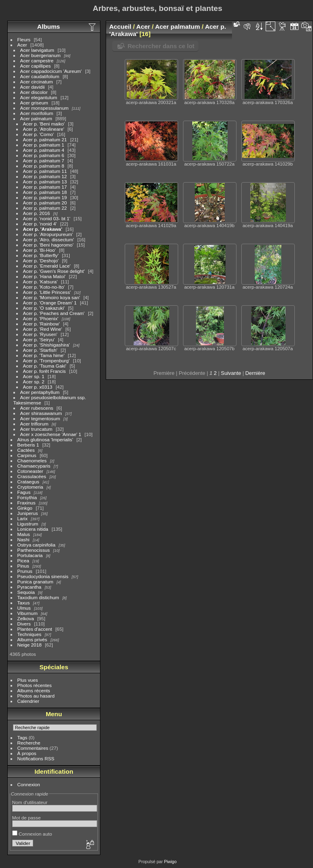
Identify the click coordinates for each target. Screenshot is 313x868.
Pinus (23, 566)
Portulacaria (30, 555)
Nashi (23, 539)
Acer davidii (33, 87)
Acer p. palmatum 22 (46, 208)
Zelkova (26, 618)
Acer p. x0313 (38, 387)
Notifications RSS (36, 758)
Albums (49, 27)
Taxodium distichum (38, 597)
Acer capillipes (36, 66)
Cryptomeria (30, 487)
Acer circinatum (37, 82)
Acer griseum (34, 103)
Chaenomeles (32, 461)
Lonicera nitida (33, 529)
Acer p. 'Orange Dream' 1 (50, 303)
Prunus (25, 571)
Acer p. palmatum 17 (45, 187)
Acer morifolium (37, 113)
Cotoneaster (30, 471)
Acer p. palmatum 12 (45, 176)
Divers (24, 624)
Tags (22, 737)
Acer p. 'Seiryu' (39, 339)
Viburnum (28, 613)
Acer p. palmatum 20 (45, 203)
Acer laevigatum (37, 50)
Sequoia (26, 592)
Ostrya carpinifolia (36, 545)
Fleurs (24, 39)
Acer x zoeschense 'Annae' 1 (51, 434)
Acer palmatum (36, 118)
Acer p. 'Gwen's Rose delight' (54, 271)
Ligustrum (28, 524)
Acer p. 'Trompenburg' (46, 361)
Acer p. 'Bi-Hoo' (39, 250)
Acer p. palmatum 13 (45, 182)
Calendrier (28, 701)
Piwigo (170, 862)
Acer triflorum (34, 424)
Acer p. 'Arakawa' (43, 229)
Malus (24, 534)
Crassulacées (32, 476)
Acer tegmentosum (40, 418)
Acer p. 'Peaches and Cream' (54, 313)
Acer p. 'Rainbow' (42, 324)
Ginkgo (25, 508)
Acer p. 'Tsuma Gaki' (45, 366)
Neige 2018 (30, 645)
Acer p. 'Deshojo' (41, 261)
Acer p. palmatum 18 (45, 192)
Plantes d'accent (35, 629)
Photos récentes (35, 685)
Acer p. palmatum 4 (44, 150)
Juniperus (28, 513)
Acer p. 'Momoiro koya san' (52, 297)
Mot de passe (27, 818)
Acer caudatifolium (40, 76)
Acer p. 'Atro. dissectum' (49, 239)
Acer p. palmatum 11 (45, 171)
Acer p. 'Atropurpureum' (48, 234)
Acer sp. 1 (34, 376)
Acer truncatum (36, 429)
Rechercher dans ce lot (161, 46)
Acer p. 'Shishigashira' (47, 345)
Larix (23, 518)
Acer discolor (34, 92)
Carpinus (27, 455)
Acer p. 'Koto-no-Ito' (44, 287)
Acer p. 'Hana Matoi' (44, 276)
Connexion (29, 784)
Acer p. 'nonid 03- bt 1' (47, 218)
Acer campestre (37, 61)
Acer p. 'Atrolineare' (44, 129)
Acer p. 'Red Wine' (43, 329)
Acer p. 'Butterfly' (41, 255)
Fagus (24, 492)
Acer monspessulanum (45, 108)
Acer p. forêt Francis (45, 371)
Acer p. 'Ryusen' (40, 334)
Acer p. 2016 (37, 213)
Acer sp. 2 (34, 382)
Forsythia (27, 497)
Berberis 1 (28, 445)
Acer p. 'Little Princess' (47, 292)
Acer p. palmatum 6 (44, 155)
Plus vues (28, 680)
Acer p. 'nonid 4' (40, 224)
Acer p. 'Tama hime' (44, 355)
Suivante (231, 373)
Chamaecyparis (34, 466)
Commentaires (33, 748)
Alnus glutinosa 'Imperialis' (45, 439)
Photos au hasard (36, 696)
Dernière (255, 373)
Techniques (30, 634)
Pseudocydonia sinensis (43, 576)
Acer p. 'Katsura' (40, 282)
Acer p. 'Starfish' (40, 350)
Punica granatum (35, 582)
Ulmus (24, 608)
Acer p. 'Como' (38, 134)
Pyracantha (30, 587)
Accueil (120, 27)
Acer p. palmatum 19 (45, 197)
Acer (22, 45)
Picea (23, 561)
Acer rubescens (37, 408)
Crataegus (28, 482)
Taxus (24, 603)
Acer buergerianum (40, 55)
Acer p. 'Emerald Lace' (47, 266)
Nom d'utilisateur (30, 802)
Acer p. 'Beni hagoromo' (48, 245)
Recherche (29, 743)
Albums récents (34, 690)
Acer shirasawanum (41, 413)
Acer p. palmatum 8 (44, 166)
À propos (27, 753)
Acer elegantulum (39, 97)
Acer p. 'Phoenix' (41, 318)
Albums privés (32, 639)
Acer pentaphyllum (40, 392)
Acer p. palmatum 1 (44, 145)
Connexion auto (32, 834)
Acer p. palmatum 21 (45, 139)
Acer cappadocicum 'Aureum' (51, 71)
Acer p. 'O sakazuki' (44, 308)
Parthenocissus (34, 550)
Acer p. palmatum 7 (44, 161)
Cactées (26, 450)
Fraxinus (27, 503)
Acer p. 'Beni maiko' (44, 124)
